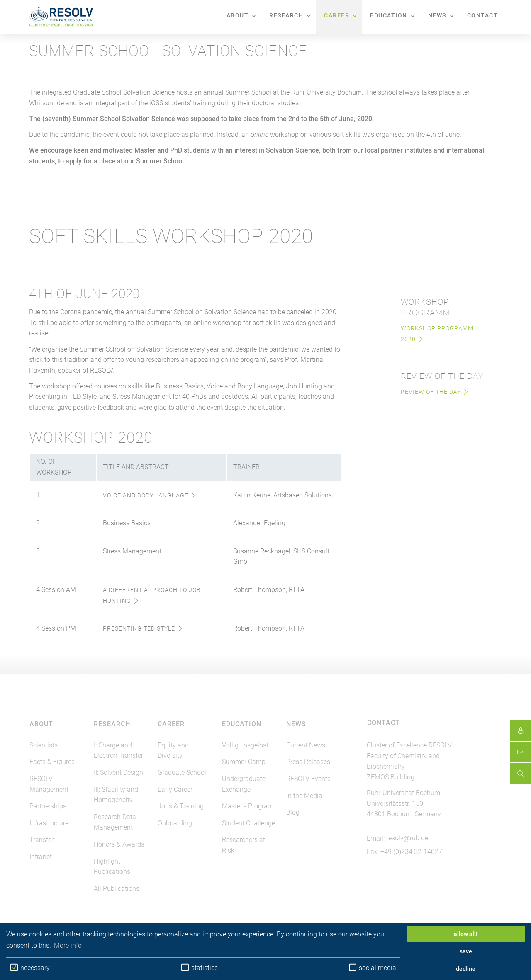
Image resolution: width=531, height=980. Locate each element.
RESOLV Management (49, 784)
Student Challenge (248, 823)
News (437, 15)
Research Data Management (115, 822)
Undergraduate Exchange (244, 784)
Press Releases (308, 762)
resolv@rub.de (407, 838)
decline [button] (466, 969)
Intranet (41, 857)
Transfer (41, 840)
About (238, 15)
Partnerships (48, 806)
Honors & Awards (119, 844)
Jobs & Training (181, 806)
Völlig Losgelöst (245, 745)
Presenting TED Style (139, 628)
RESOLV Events (308, 779)
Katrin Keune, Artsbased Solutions (283, 495)
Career (337, 15)
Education (389, 15)
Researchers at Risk (244, 845)
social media (373, 967)
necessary (30, 967)
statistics (200, 967)
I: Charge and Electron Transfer (118, 751)
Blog (293, 812)
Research (286, 15)
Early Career (175, 790)
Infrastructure (49, 823)
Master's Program (248, 806)
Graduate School (182, 773)
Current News (306, 745)
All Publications (117, 889)
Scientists (44, 745)
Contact (483, 15)
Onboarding (175, 823)
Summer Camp (244, 762)
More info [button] (68, 945)
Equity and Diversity (173, 751)
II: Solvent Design (118, 773)
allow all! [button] (466, 934)
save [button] (466, 952)
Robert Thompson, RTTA (269, 590)
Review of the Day (431, 392)
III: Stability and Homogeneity (116, 795)
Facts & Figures (52, 762)
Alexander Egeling (259, 523)
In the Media (304, 796)
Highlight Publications (112, 867)
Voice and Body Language (146, 495)
